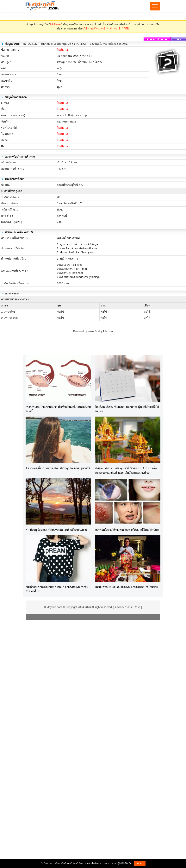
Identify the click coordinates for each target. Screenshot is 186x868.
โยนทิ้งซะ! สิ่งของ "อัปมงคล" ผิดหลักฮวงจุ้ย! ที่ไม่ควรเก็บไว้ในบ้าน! (127, 409)
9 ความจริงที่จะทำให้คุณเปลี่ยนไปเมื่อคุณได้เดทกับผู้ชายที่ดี (58, 468)
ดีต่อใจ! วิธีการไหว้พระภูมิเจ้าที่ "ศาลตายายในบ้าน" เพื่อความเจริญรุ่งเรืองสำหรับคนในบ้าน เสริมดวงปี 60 (126, 470)
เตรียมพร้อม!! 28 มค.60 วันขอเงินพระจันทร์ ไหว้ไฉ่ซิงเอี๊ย (127, 587)
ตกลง (140, 863)
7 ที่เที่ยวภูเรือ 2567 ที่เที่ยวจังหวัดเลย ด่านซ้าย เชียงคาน (56, 530)
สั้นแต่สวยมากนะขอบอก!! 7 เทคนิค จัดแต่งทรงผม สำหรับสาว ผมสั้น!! (57, 589)
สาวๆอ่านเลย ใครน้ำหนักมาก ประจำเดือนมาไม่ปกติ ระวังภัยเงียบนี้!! (58, 409)
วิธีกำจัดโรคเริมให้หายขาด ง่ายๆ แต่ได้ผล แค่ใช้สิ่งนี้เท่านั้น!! (127, 530)
